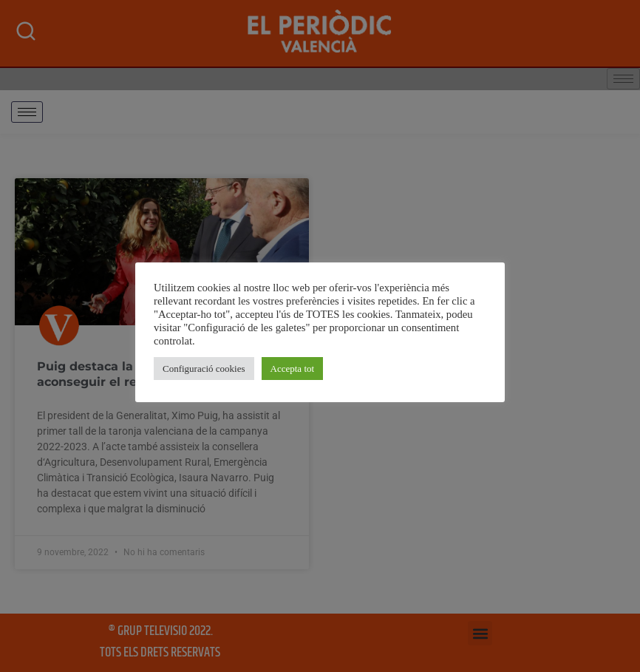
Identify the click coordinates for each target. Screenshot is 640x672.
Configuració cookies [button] (204, 369)
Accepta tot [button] (293, 369)
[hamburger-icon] (27, 112)
